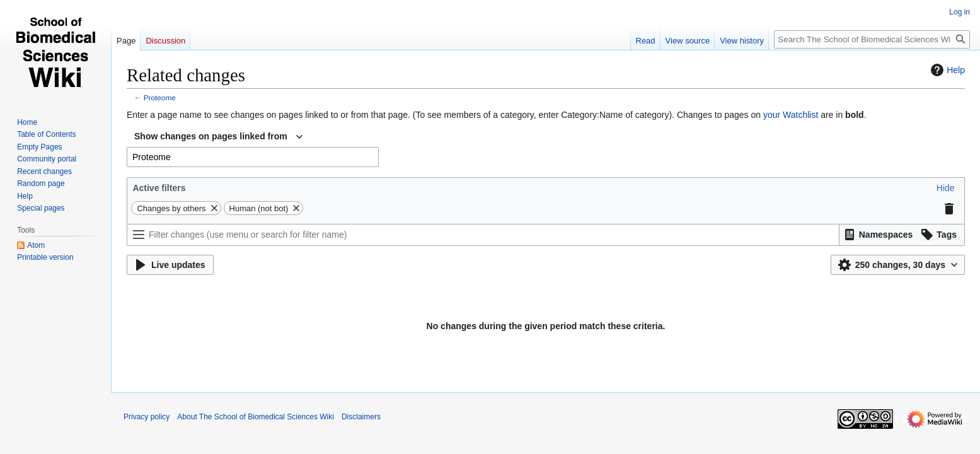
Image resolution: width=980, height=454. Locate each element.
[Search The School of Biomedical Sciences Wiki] (872, 39)
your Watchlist (791, 115)
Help (946, 70)
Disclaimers (361, 417)
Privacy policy (147, 417)
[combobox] (218, 137)
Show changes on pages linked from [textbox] (211, 136)
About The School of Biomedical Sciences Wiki (256, 417)
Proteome (160, 97)
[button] (946, 188)
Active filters (159, 188)
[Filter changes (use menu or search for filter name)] (483, 235)
